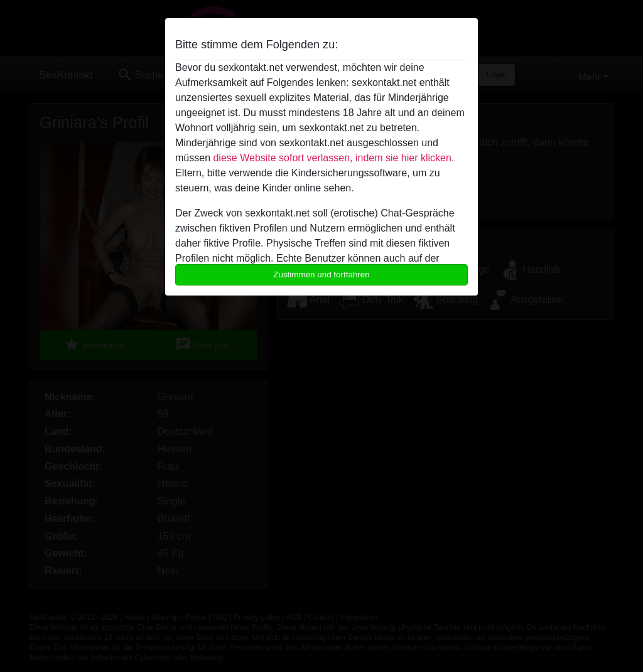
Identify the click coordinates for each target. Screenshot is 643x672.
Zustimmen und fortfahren (321, 275)
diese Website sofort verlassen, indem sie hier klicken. (333, 158)
